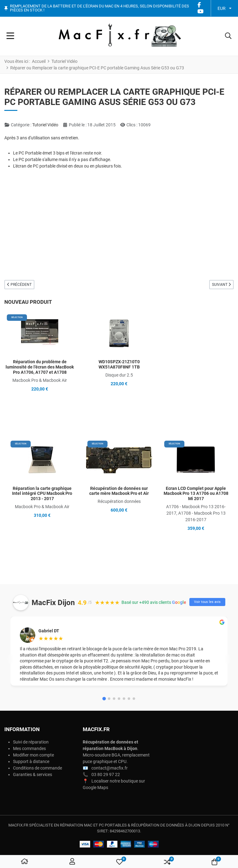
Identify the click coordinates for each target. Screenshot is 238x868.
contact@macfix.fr (110, 768)
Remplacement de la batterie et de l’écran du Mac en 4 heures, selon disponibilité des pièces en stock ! (99, 8)
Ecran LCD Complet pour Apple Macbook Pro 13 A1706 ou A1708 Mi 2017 (196, 494)
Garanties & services (33, 774)
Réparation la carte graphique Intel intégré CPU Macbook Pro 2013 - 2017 (42, 494)
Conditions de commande (37, 768)
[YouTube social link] (201, 12)
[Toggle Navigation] (10, 36)
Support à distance (31, 761)
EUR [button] (222, 8)
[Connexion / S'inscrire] (72, 862)
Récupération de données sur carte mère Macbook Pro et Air (119, 491)
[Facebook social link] (199, 5)
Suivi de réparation (31, 742)
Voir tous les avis (207, 602)
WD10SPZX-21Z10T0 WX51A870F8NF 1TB (119, 364)
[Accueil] (24, 862)
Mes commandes (29, 748)
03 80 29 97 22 (106, 774)
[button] (228, 36)
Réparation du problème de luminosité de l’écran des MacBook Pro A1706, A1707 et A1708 (40, 367)
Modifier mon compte (33, 755)
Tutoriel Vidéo (45, 125)
